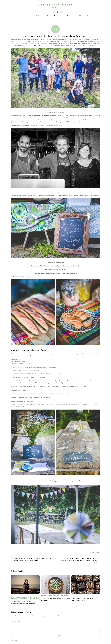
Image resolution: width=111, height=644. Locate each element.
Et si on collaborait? (86, 16)
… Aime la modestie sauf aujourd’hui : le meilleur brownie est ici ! (83, 599)
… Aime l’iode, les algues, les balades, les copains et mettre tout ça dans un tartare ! (23, 602)
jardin (73, 120)
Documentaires (72, 16)
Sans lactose (30, 599)
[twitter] (58, 12)
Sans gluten (22, 599)
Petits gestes (41, 16)
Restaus (50, 16)
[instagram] (54, 12)
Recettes (21, 16)
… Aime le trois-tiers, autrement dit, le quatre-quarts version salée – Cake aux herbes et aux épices (32, 559)
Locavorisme (30, 16)
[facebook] (50, 12)
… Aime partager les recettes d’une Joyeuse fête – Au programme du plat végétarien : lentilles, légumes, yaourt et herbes (79, 560)
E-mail (60, 636)
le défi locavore (31, 126)
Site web (15, 640)
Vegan (37, 599)
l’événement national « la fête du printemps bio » (71, 118)
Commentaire (16, 622)
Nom (14, 636)
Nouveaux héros (60, 16)
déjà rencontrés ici (28, 118)
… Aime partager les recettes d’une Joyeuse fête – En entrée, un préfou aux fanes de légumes (55, 36)
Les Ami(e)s (14, 597)
